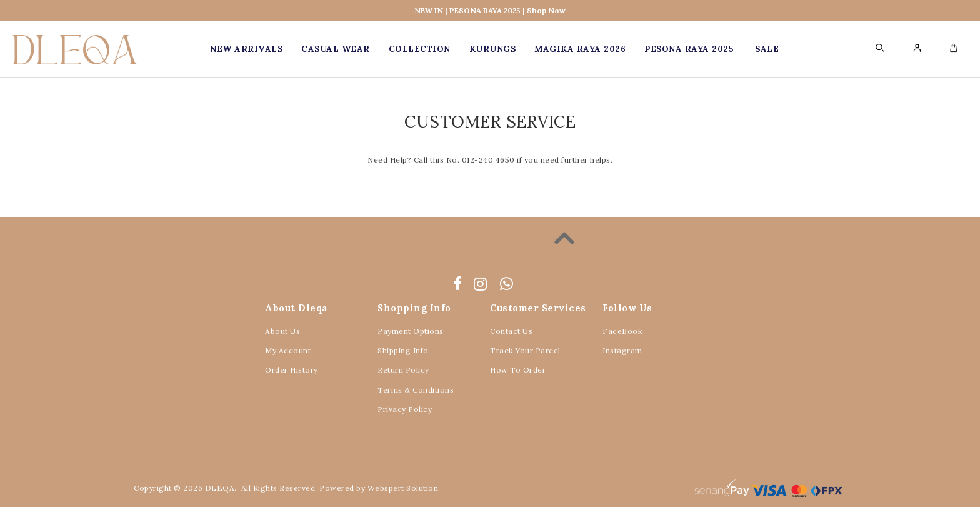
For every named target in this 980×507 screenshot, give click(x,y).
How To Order (518, 370)
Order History (292, 370)
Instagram (622, 350)
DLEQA (220, 488)
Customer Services (538, 308)
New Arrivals (246, 49)
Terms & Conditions (416, 390)
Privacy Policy (405, 409)
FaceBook (622, 331)
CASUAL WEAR (336, 49)
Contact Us (511, 331)
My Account (288, 350)
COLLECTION (420, 49)
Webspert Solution (403, 488)
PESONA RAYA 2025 (689, 49)
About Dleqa (297, 308)
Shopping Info (414, 308)
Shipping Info (403, 350)
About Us (282, 331)
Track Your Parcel (525, 350)
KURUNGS (493, 49)
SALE (767, 49)
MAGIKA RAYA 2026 (580, 49)
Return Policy (403, 370)
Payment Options (411, 331)
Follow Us (627, 308)
